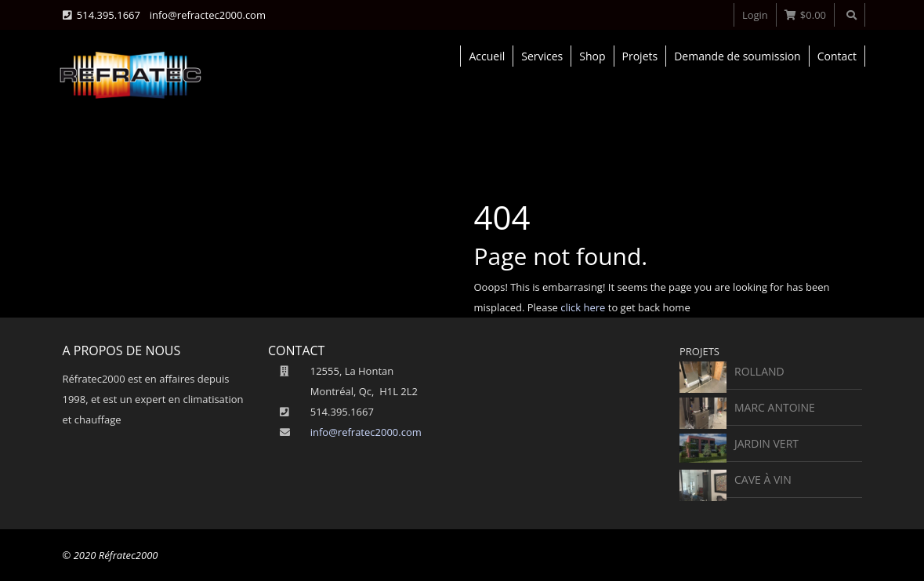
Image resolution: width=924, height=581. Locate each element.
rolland (759, 371)
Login (755, 15)
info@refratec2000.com (366, 432)
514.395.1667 (109, 15)
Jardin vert (766, 443)
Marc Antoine (775, 407)
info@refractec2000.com (208, 15)
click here (583, 307)
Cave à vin (763, 479)
